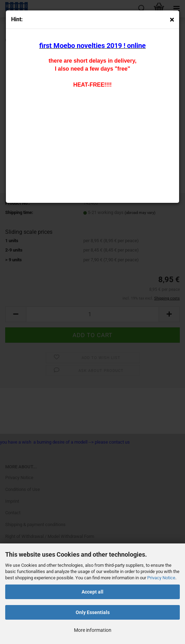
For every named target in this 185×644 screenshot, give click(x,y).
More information (93, 630)
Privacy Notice (161, 578)
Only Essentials (93, 612)
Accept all (92, 592)
